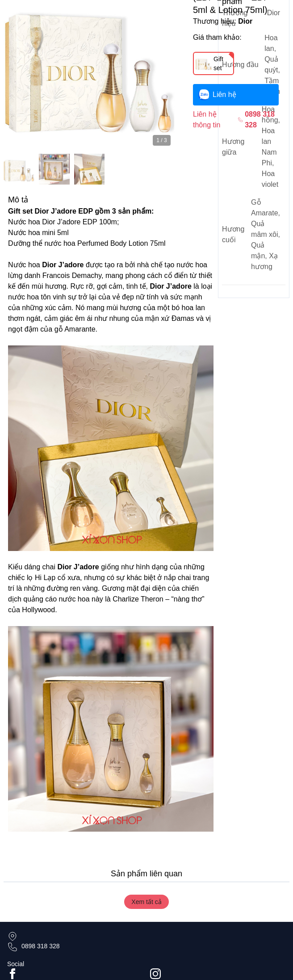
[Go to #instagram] (218, 974)
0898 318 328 (41, 946)
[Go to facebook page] (75, 974)
